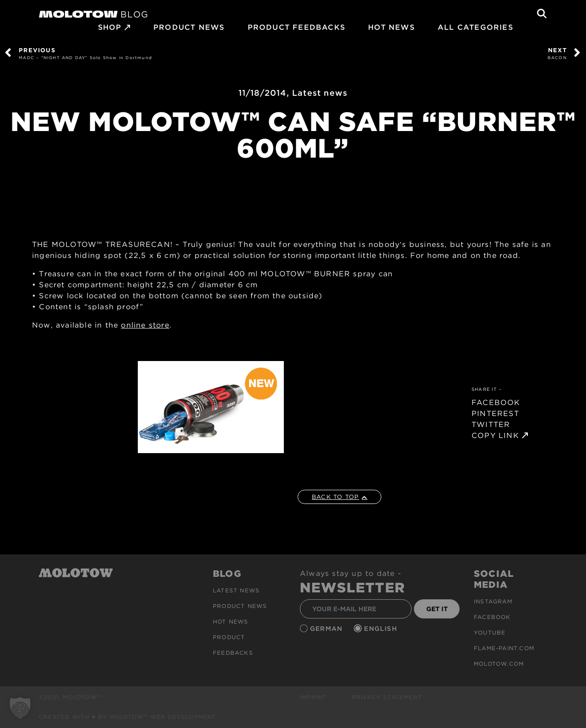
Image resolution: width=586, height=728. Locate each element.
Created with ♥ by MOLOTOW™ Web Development (128, 717)
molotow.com (499, 664)
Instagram (493, 601)
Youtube (490, 632)
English (382, 629)
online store (145, 325)
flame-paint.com (504, 648)
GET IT (437, 609)
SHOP (110, 27)
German (327, 629)
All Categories (475, 27)
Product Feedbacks (296, 27)
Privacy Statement (387, 697)
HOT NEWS (391, 27)
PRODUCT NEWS (189, 27)
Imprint (313, 697)
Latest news (320, 93)
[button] (20, 708)
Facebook (492, 617)
